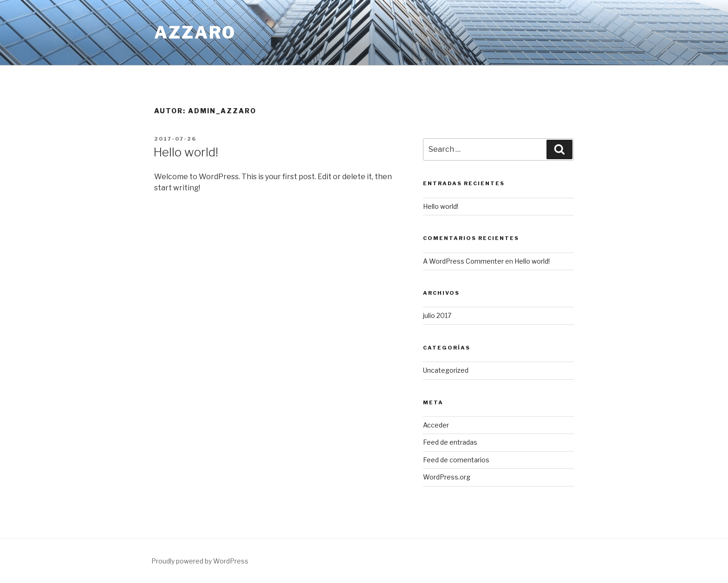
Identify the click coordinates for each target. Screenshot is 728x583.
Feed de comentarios (456, 460)
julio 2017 (437, 315)
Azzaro (195, 32)
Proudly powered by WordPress (200, 561)
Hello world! (186, 152)
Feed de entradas (450, 442)
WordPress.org (447, 477)
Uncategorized (446, 370)
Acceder (436, 425)
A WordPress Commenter (463, 261)
